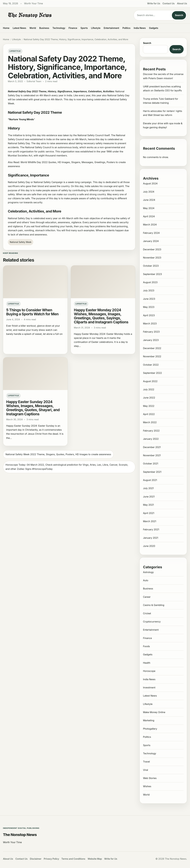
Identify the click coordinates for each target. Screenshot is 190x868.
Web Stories (150, 778)
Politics (126, 28)
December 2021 (152, 447)
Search (179, 15)
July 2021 (148, 488)
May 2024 (149, 208)
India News (140, 28)
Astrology (148, 572)
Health (147, 663)
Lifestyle (96, 28)
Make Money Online (154, 712)
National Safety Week (21, 242)
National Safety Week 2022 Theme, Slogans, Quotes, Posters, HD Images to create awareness (58, 454)
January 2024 (151, 241)
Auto (146, 580)
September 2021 (152, 472)
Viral (145, 770)
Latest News (19, 28)
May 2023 (149, 307)
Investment (149, 687)
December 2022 (152, 348)
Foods (146, 646)
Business (44, 28)
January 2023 (151, 340)
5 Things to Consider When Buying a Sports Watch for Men (32, 312)
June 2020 (149, 546)
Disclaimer (36, 859)
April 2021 (149, 513)
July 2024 (149, 192)
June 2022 (149, 398)
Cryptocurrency (152, 622)
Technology (59, 28)
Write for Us (154, 3)
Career (147, 597)
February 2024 (151, 233)
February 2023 (151, 332)
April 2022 (149, 414)
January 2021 (151, 538)
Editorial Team (34, 81)
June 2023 (149, 299)
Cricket (147, 613)
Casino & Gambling (154, 605)
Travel (146, 762)
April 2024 (149, 216)
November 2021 (152, 455)
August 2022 (150, 381)
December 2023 (152, 249)
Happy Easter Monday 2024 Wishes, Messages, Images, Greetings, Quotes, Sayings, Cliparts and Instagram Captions (101, 316)
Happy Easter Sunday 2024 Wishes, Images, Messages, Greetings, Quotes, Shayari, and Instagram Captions (33, 408)
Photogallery (150, 729)
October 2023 (151, 266)
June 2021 (149, 497)
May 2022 (149, 406)
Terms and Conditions (73, 859)
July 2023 (149, 290)
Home (6, 28)
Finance (73, 28)
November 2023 (152, 258)
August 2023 (150, 282)
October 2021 (151, 464)
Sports (84, 28)
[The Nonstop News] (62, 15)
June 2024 (149, 200)
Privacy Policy (51, 859)
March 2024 (150, 225)
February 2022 (151, 431)
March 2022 (150, 422)
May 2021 (148, 505)
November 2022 (152, 356)
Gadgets (154, 28)
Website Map (95, 859)
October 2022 (151, 365)
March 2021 (149, 521)
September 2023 (152, 274)
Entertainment (111, 28)
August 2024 (150, 183)
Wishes (147, 786)
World (33, 28)
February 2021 (151, 529)
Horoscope (149, 671)
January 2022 (151, 439)
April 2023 (149, 315)
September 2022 (152, 373)
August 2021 (150, 480)
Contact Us (169, 3)
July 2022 (149, 389)
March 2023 (150, 324)
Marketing (149, 720)
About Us (182, 3)
